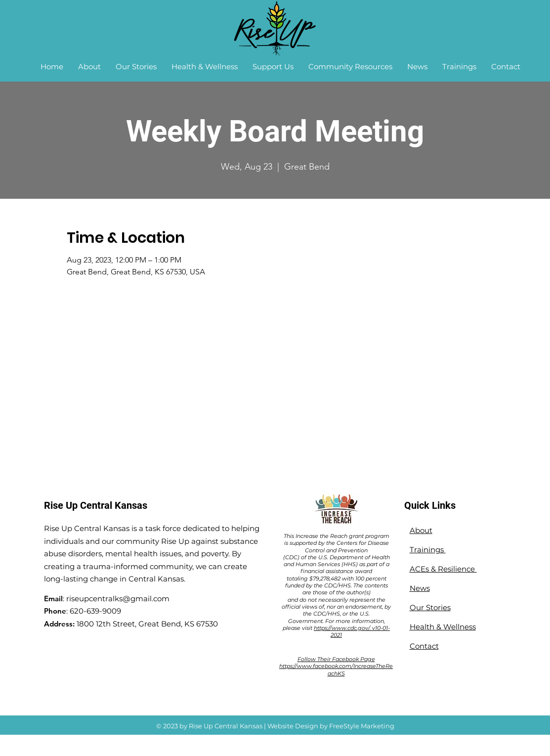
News (420, 588)
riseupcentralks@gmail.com (118, 599)
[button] (89, 67)
